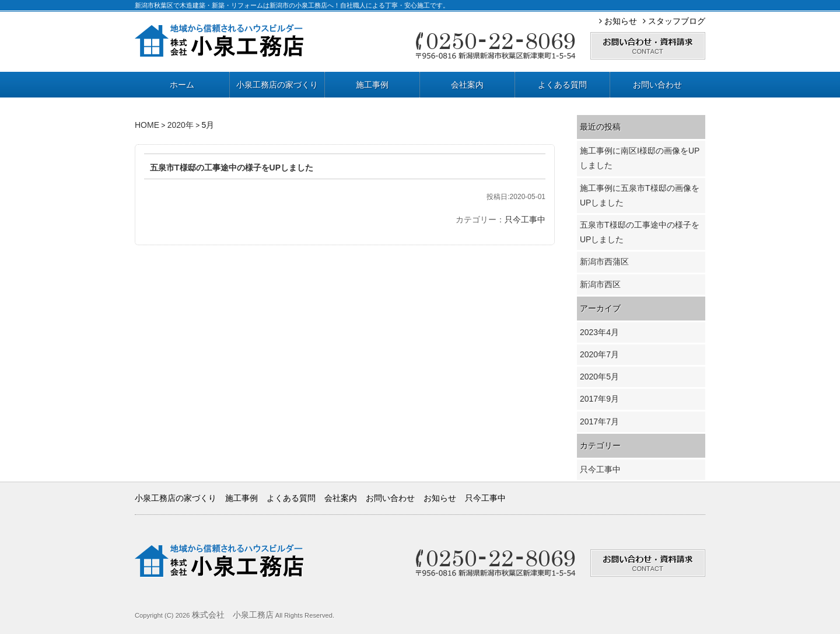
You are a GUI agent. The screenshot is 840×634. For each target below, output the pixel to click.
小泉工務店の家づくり (277, 85)
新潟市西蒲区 (604, 262)
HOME (147, 125)
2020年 (181, 125)
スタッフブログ (674, 21)
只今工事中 (525, 220)
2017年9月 (599, 399)
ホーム (182, 85)
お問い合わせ (657, 85)
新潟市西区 (600, 284)
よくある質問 (562, 85)
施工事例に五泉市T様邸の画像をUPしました (640, 195)
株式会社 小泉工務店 (233, 615)
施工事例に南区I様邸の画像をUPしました (640, 158)
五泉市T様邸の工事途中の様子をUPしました (232, 168)
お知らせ (618, 21)
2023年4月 (599, 332)
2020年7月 (599, 354)
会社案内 (467, 85)
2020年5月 (599, 377)
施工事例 (372, 85)
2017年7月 (599, 421)
